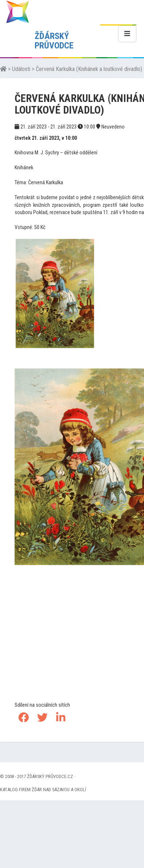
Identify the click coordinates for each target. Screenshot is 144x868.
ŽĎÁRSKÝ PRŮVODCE (54, 41)
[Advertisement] (76, 648)
